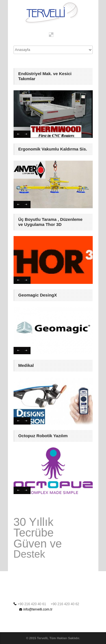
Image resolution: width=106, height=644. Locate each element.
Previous (18, 134)
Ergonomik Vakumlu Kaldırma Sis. (53, 149)
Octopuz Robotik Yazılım (43, 436)
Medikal (26, 365)
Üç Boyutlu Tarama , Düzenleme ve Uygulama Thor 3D (50, 222)
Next (26, 134)
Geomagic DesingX (38, 295)
